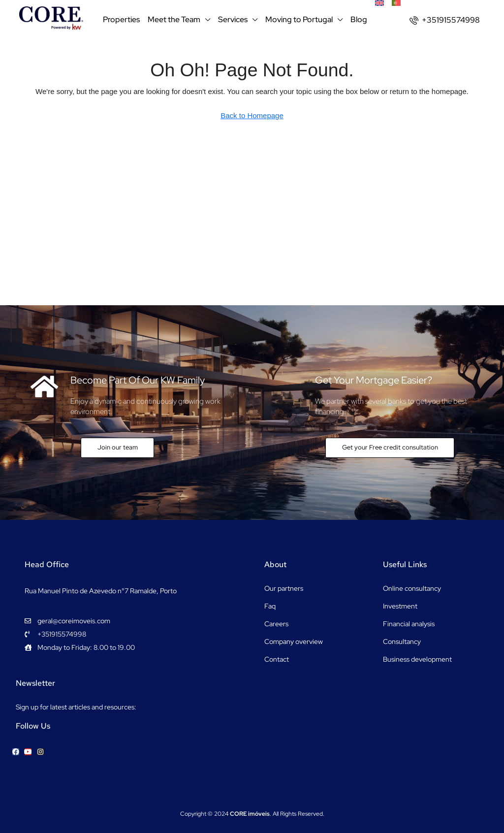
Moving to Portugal (299, 19)
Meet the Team (174, 19)
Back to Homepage (252, 115)
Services (233, 19)
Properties (121, 19)
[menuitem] (445, 20)
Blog (359, 19)
